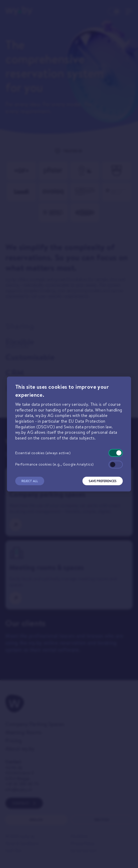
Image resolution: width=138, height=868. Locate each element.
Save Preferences (103, 481)
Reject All (30, 481)
